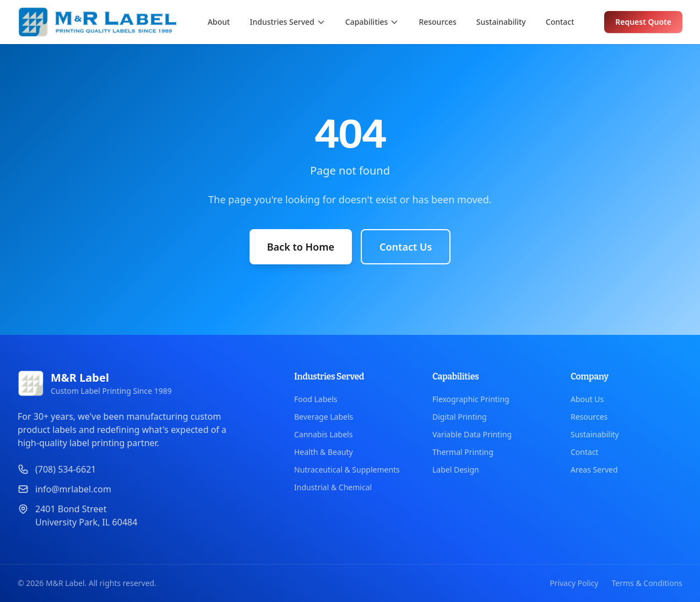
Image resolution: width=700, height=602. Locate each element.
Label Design (456, 470)
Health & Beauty (324, 452)
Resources (437, 22)
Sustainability (501, 22)
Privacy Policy (574, 583)
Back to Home (301, 247)
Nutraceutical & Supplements (347, 470)
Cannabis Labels (323, 434)
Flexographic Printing (471, 399)
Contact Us (406, 247)
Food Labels (316, 399)
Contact (560, 22)
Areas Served (594, 470)
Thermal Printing (463, 452)
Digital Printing (460, 417)
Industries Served (287, 22)
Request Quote (643, 22)
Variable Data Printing (472, 434)
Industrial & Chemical (333, 487)
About (219, 22)
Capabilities (372, 22)
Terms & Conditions (647, 583)
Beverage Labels (324, 417)
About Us (587, 399)
